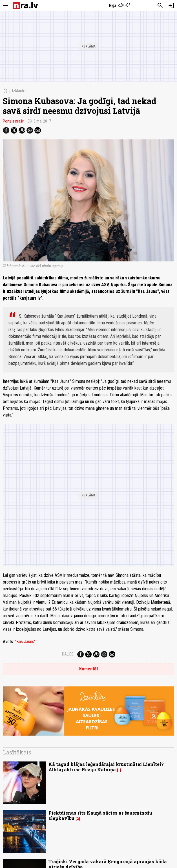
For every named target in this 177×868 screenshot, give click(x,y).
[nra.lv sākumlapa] (25, 5)
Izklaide (19, 91)
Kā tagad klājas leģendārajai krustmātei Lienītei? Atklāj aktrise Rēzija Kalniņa (106, 767)
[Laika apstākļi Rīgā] (120, 6)
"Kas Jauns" (25, 642)
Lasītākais (17, 752)
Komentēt (89, 669)
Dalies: (68, 654)
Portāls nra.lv (13, 121)
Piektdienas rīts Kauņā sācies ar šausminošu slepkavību (100, 815)
